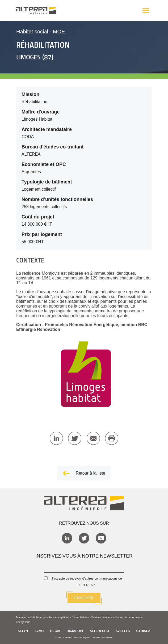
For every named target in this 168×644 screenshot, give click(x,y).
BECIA (55, 631)
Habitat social (32, 32)
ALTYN (23, 631)
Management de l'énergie (31, 617)
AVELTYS (123, 631)
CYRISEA (143, 631)
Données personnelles (102, 638)
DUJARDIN (75, 631)
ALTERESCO (99, 631)
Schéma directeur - (103, 617)
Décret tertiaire (80, 617)
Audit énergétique (59, 617)
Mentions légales (82, 638)
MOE (59, 32)
